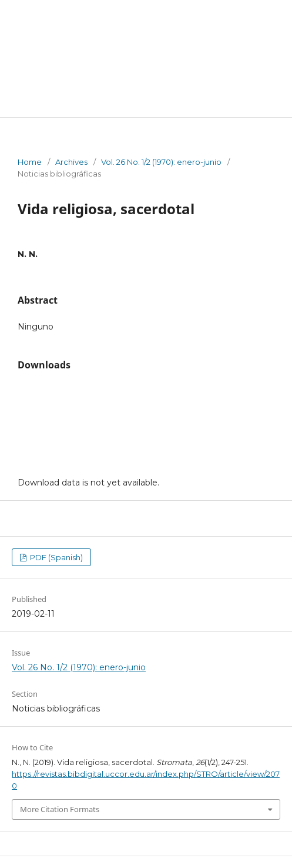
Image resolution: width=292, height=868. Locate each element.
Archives (71, 162)
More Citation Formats (60, 809)
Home (30, 162)
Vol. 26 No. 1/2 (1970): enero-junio (161, 162)
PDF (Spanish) (56, 557)
